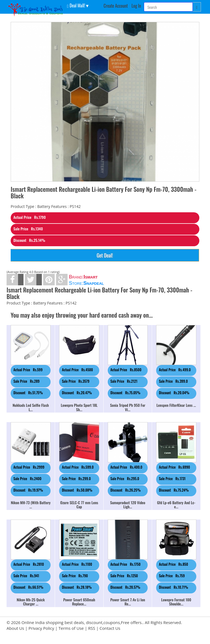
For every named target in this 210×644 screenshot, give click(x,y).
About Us (15, 628)
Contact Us (110, 628)
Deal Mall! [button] (76, 5)
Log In (136, 6)
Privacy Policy (41, 628)
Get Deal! (105, 255)
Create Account (116, 6)
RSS (92, 628)
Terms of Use (71, 628)
